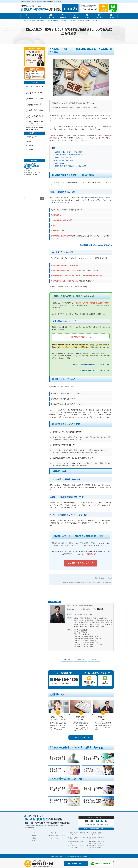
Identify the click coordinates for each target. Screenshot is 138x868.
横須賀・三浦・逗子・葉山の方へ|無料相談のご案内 (71, 166)
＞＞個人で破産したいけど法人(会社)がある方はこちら (95, 245)
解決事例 (30, 141)
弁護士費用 (30, 150)
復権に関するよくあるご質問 (64, 160)
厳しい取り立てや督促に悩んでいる (35, 87)
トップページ (35, 834)
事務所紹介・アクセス (34, 137)
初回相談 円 (70, 8)
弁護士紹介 (30, 146)
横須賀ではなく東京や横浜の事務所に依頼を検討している (35, 128)
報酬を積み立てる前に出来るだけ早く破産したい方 (35, 123)
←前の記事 (67, 659)
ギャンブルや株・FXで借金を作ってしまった (34, 93)
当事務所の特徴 (59, 163)
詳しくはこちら (80, 737)
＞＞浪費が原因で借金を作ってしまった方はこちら (93, 371)
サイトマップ (31, 154)
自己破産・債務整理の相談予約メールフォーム (95, 829)
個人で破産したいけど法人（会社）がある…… (34, 105)
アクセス (34, 841)
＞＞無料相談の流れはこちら (81, 563)
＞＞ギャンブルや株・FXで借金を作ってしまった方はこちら (90, 364)
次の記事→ (94, 659)
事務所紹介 (35, 836)
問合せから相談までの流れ (58, 836)
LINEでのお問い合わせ (113, 10)
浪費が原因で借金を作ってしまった (35, 99)
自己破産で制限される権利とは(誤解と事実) (68, 152)
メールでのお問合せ (103, 10)
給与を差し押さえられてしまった (35, 111)
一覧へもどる (81, 659)
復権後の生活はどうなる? (63, 158)
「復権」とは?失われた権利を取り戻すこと (68, 155)
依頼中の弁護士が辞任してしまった (35, 117)
